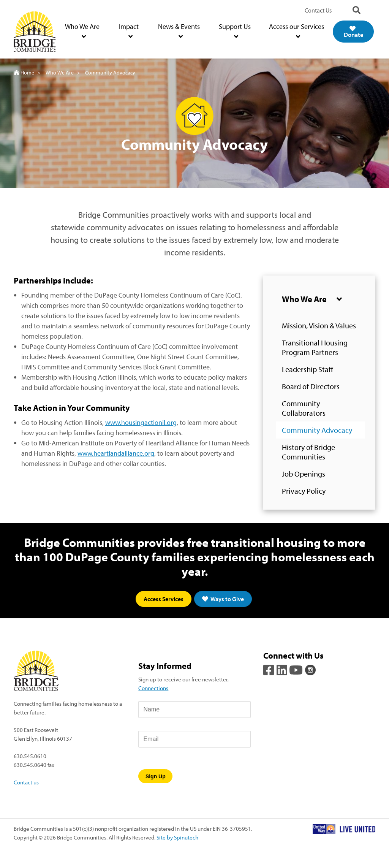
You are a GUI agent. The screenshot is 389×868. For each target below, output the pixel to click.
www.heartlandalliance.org (116, 453)
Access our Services (296, 31)
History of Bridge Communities (308, 452)
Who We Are (82, 31)
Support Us (235, 31)
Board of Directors (311, 386)
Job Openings (304, 474)
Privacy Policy (304, 491)
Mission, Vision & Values (319, 325)
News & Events (179, 31)
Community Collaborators (304, 408)
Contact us (26, 782)
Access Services (164, 599)
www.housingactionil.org (141, 422)
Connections (153, 688)
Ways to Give (223, 599)
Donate (353, 32)
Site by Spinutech (177, 837)
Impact (129, 31)
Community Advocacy (317, 430)
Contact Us (318, 10)
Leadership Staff (308, 369)
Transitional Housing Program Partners (315, 347)
